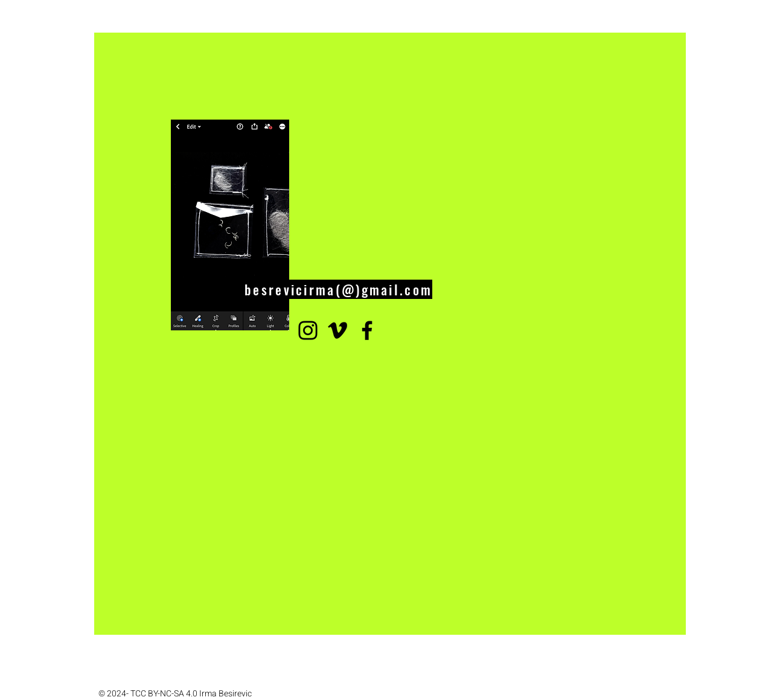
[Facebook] (367, 330)
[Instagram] (308, 330)
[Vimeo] (337, 330)
